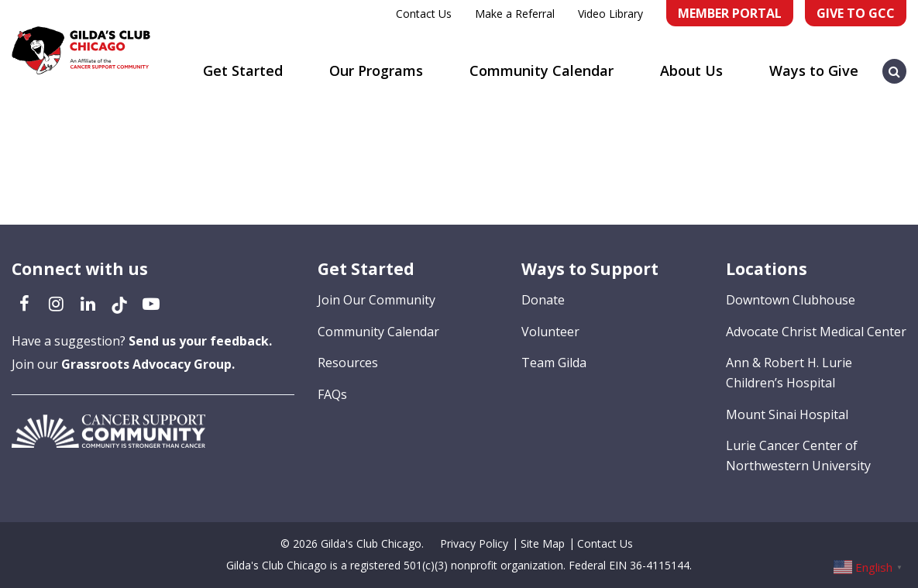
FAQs (332, 394)
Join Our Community (376, 300)
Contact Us (424, 14)
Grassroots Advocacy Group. (148, 364)
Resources (348, 363)
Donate (543, 300)
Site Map (543, 543)
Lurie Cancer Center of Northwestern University (798, 456)
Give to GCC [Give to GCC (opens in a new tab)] (856, 13)
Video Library (610, 14)
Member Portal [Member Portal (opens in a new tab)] (730, 13)
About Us (691, 70)
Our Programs (376, 70)
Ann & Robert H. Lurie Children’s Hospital (789, 373)
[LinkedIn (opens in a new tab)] (88, 303)
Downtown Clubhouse (791, 300)
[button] (895, 64)
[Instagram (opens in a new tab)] (56, 303)
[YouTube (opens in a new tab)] (151, 303)
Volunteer (550, 332)
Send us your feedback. (200, 341)
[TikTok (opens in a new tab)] (119, 303)
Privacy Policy (474, 543)
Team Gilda (554, 363)
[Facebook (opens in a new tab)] (24, 303)
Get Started (243, 70)
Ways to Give (814, 70)
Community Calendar (542, 70)
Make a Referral (515, 14)
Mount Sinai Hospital (787, 414)
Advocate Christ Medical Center (816, 332)
